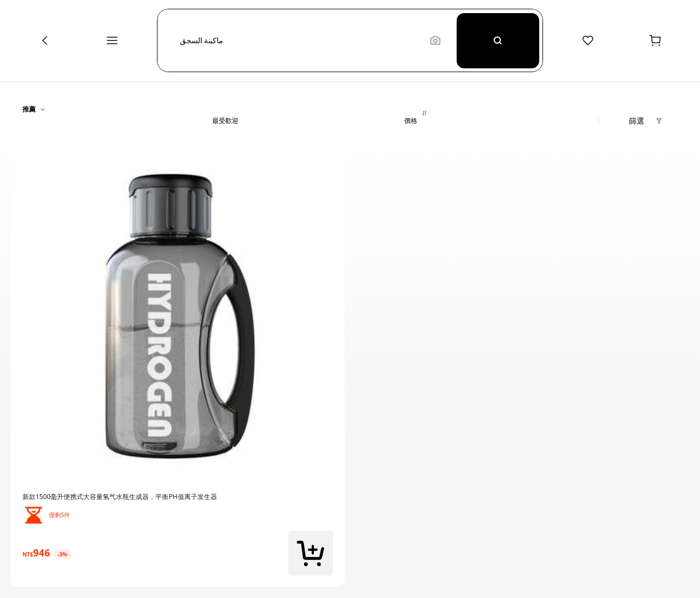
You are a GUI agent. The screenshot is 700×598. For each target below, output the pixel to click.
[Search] (498, 40)
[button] (300, 40)
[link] (178, 497)
